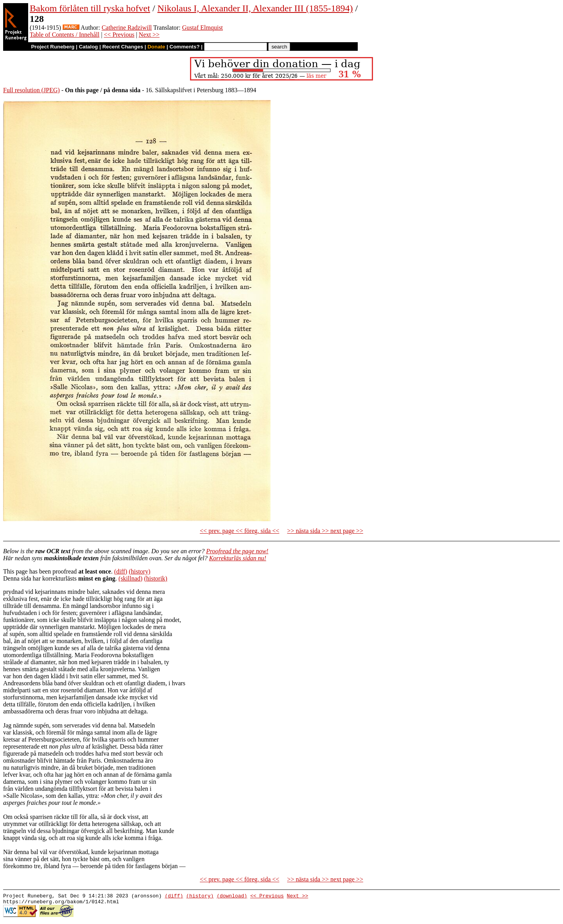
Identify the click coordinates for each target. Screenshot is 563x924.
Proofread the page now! (237, 551)
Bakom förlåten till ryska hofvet (90, 8)
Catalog (89, 47)
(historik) (156, 578)
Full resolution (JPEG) (31, 90)
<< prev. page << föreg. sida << (239, 531)
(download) (232, 897)
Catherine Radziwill (127, 28)
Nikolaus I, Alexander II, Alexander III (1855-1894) (255, 8)
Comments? (185, 47)
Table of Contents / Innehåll (65, 35)
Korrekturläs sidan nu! (238, 558)
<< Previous (119, 35)
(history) (139, 571)
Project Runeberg (53, 47)
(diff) (121, 571)
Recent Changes (123, 47)
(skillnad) (130, 578)
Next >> (149, 35)
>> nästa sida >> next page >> (325, 531)
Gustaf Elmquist (203, 28)
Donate (156, 47)
